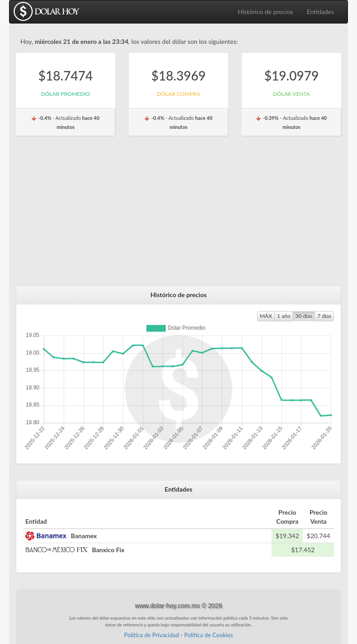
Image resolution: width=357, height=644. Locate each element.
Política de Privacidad (152, 635)
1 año (284, 316)
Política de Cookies (208, 635)
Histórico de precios (265, 12)
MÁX (266, 316)
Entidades (320, 12)
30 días (304, 316)
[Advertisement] (178, 215)
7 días (324, 316)
